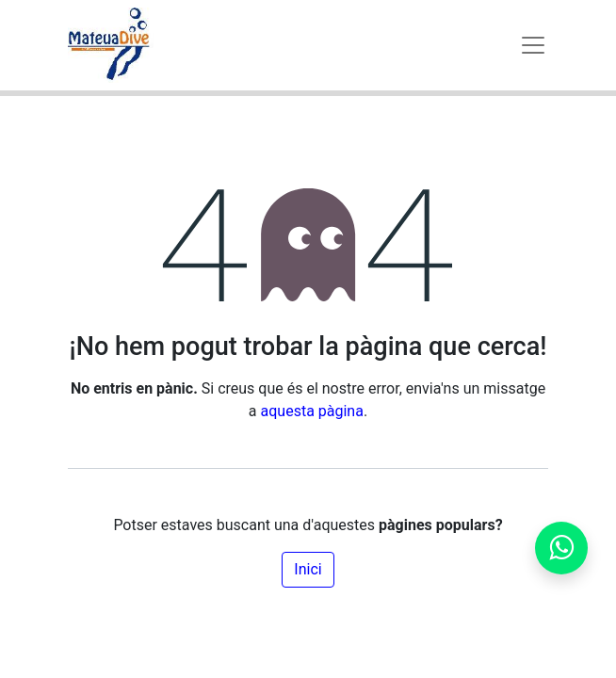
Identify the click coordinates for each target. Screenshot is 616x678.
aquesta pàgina (312, 411)
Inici (308, 569)
